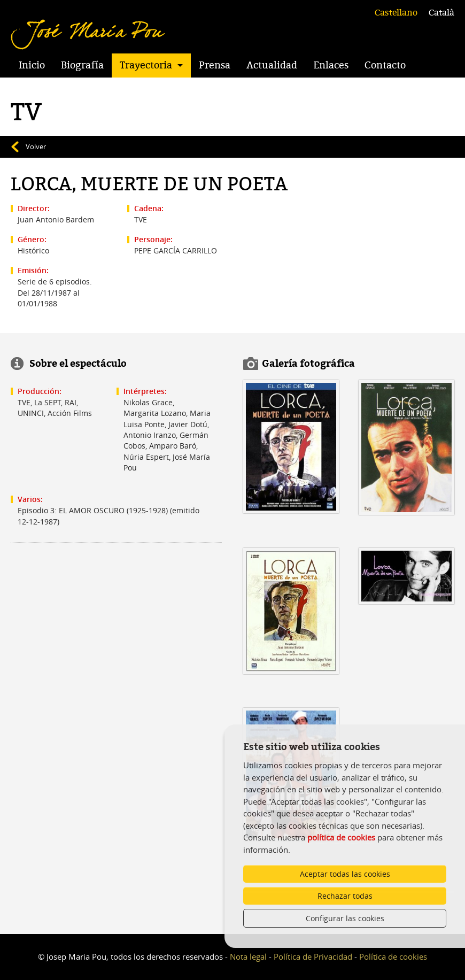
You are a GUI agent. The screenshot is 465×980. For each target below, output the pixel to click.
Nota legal (248, 956)
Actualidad (272, 65)
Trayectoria (146, 65)
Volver (36, 146)
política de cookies (341, 837)
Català (441, 13)
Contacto (385, 65)
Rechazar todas (345, 896)
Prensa (215, 65)
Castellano (396, 13)
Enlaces (331, 65)
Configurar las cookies (345, 918)
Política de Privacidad (313, 956)
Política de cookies (393, 956)
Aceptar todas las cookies (345, 874)
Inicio (32, 65)
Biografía (82, 65)
